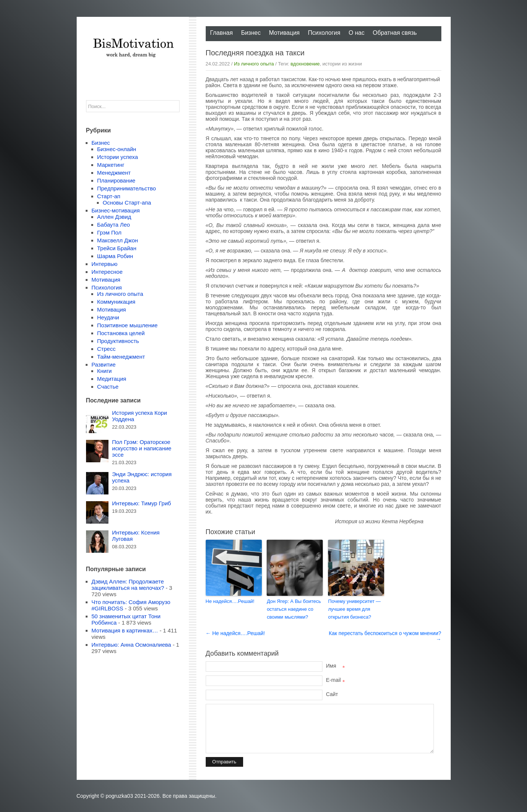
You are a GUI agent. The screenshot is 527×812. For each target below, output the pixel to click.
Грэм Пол (109, 232)
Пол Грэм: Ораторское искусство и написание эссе (142, 448)
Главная (222, 33)
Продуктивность (118, 341)
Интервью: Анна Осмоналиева (131, 645)
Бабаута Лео (114, 225)
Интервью (105, 264)
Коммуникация (116, 302)
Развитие (104, 364)
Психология (324, 33)
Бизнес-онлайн (117, 149)
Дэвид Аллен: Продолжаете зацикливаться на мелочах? (128, 585)
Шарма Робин (115, 256)
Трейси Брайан (117, 248)
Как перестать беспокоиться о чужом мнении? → (385, 636)
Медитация (112, 379)
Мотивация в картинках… (125, 630)
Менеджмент (114, 173)
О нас (357, 33)
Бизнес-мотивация (116, 210)
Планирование (116, 180)
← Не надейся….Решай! (235, 633)
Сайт (332, 694)
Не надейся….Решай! (230, 601)
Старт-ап (109, 196)
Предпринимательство (127, 188)
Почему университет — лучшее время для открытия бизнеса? (354, 609)
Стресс (106, 349)
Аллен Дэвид (114, 217)
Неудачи (108, 317)
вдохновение (305, 64)
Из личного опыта (254, 64)
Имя (335, 666)
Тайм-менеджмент (121, 357)
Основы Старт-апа (127, 203)
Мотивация (284, 33)
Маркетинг (111, 165)
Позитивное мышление (128, 325)
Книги (105, 371)
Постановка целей (121, 333)
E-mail (335, 680)
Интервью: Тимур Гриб (142, 503)
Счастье (108, 387)
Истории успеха (118, 157)
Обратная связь (395, 33)
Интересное (107, 272)
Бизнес (251, 33)
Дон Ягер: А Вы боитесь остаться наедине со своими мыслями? (294, 609)
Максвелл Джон (118, 240)
